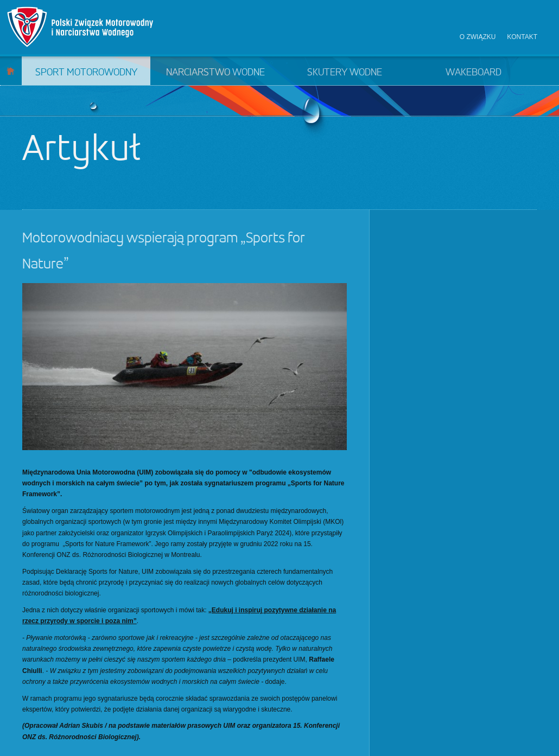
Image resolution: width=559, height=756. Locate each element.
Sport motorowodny (86, 73)
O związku (478, 37)
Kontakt (522, 37)
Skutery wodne (345, 73)
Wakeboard (474, 73)
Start (11, 71)
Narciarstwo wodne (215, 73)
